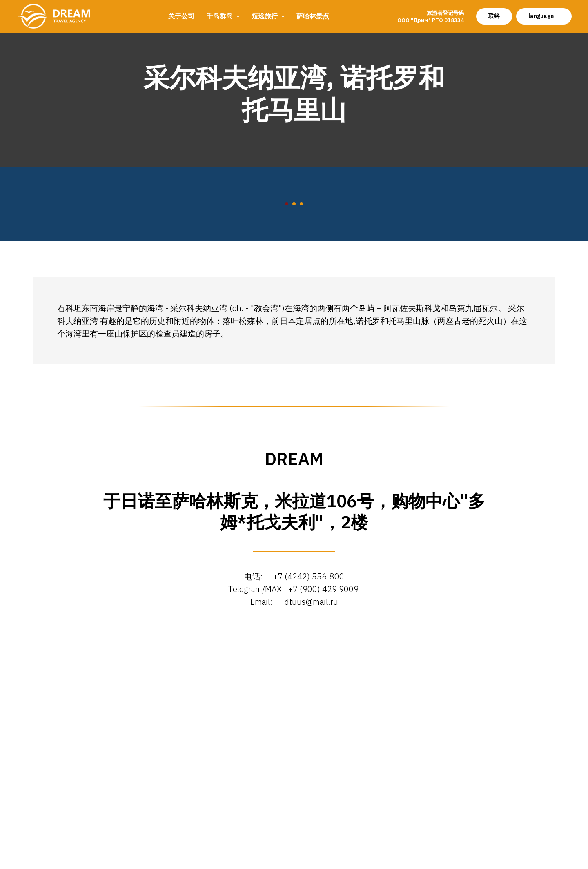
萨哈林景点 (313, 16)
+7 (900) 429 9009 (324, 813)
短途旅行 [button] (265, 16)
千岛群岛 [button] (220, 16)
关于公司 (181, 16)
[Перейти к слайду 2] (294, 428)
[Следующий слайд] (490, 303)
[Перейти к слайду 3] (301, 428)
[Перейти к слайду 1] (287, 428)
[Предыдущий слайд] (98, 303)
